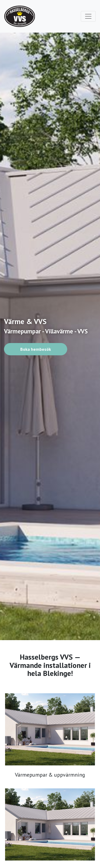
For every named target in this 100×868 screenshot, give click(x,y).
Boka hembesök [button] (36, 349)
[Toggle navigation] (88, 16)
